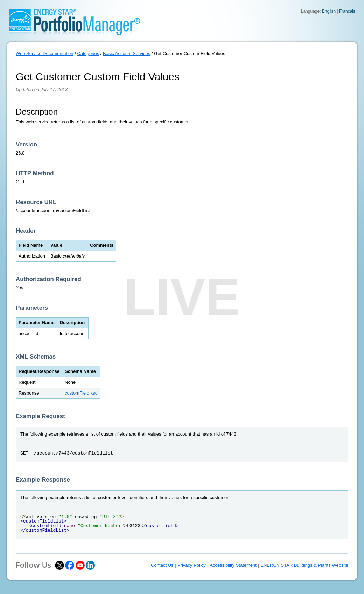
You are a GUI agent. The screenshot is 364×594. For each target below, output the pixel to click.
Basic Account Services (127, 53)
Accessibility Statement (233, 565)
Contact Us (162, 565)
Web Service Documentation (45, 53)
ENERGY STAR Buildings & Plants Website (304, 565)
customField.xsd (81, 393)
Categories (88, 53)
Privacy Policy (192, 565)
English (329, 11)
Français (347, 11)
